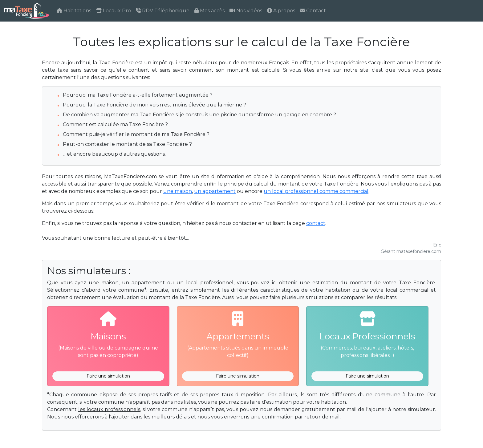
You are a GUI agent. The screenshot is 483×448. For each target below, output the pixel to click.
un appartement (215, 191)
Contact (313, 11)
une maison (178, 191)
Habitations (74, 11)
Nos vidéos (246, 11)
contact (316, 223)
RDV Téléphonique (163, 11)
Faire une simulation (108, 376)
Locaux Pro (114, 11)
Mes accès (209, 11)
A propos (281, 11)
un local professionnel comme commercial (316, 191)
